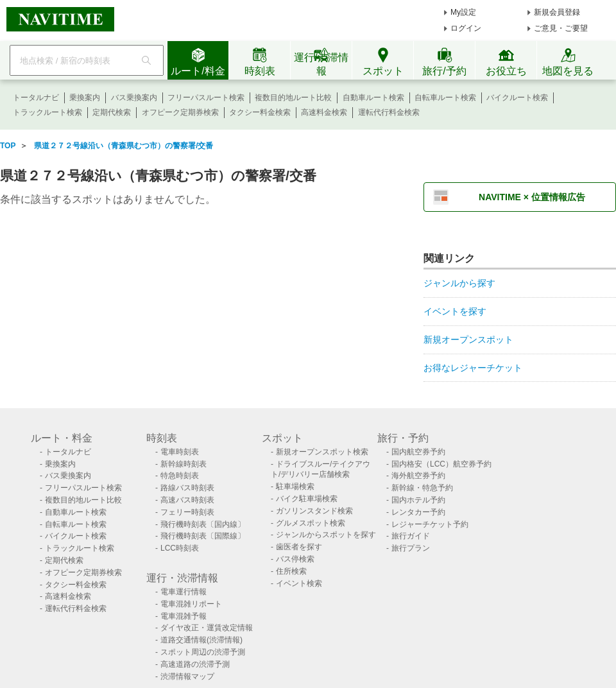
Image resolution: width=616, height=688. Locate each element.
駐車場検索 (295, 486)
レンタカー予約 (418, 512)
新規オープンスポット (468, 340)
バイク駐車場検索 (307, 499)
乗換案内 (85, 98)
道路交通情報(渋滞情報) (201, 640)
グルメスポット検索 (311, 523)
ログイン (466, 28)
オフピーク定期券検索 (180, 112)
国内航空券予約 (418, 452)
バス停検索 (295, 559)
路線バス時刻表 (187, 488)
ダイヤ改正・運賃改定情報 (207, 628)
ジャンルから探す (459, 283)
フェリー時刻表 (187, 512)
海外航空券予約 (418, 476)
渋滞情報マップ (187, 676)
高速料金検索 (324, 112)
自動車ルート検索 (373, 98)
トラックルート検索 (47, 112)
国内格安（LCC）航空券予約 (441, 464)
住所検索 (291, 571)
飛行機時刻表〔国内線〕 (203, 524)
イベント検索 (299, 583)
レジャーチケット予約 (430, 524)
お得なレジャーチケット (473, 368)
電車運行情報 (184, 592)
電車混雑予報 (184, 616)
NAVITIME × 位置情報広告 (532, 197)
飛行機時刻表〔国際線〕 (203, 536)
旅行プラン (411, 548)
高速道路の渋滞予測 (195, 664)
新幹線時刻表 (184, 464)
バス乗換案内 (134, 98)
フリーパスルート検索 (206, 98)
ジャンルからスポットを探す (326, 535)
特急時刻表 (180, 476)
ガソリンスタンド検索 (314, 511)
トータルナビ (36, 98)
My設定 (463, 12)
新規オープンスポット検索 (322, 452)
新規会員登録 (557, 12)
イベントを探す (455, 311)
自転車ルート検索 (445, 98)
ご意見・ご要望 (561, 28)
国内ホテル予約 (418, 500)
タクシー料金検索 (260, 112)
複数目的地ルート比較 (293, 98)
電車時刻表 (180, 452)
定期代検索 (112, 112)
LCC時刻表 (180, 548)
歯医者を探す (299, 547)
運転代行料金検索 (389, 112)
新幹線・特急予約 (422, 488)
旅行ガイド (411, 536)
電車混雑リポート (191, 604)
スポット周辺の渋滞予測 (203, 652)
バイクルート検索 (517, 98)
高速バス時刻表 (187, 500)
